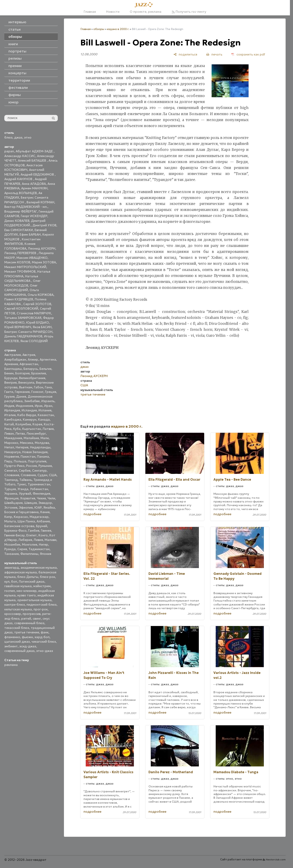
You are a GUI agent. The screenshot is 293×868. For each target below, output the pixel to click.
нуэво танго (27, 595)
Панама (43, 457)
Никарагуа (12, 452)
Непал (9, 447)
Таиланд (11, 480)
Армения (11, 364)
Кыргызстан (32, 429)
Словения (28, 475)
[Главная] (145, 5)
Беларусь (31, 369)
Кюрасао (21, 517)
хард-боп (42, 637)
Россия (31, 466)
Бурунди (11, 378)
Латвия (48, 429)
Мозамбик (12, 545)
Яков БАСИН (42, 327)
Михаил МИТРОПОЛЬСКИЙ (25, 267)
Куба (17, 429)
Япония (46, 554)
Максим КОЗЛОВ (17, 262)
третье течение (27, 632)
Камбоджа (13, 420)
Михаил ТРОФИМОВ (20, 271)
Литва (20, 433)
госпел (10, 591)
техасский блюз (17, 628)
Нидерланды (40, 447)
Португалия (37, 461)
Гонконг (37, 392)
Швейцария (13, 503)
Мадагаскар (39, 517)
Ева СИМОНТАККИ (19, 230)
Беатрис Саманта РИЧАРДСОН (28, 332)
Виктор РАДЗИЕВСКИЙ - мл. (26, 207)
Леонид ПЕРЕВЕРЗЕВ (21, 253)
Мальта (10, 521)
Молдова (42, 443)
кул (7, 582)
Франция (11, 498)
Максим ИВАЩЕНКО (32, 258)
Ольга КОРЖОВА (41, 295)
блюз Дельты (28, 577)
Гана (48, 387)
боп (14, 582)
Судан (42, 475)
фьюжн (27, 637)
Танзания (12, 554)
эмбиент (11, 646)
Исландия (29, 410)
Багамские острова (19, 526)
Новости (113, 12)
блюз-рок (47, 577)
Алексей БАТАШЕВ (32, 160)
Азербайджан (15, 359)
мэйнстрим (42, 586)
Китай (9, 424)
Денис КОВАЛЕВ (17, 221)
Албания (43, 521)
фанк (45, 632)
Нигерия (22, 447)
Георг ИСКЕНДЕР (34, 216)
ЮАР (38, 507)
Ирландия (12, 410)
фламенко (12, 637)
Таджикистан (39, 549)
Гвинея (46, 531)
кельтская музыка (18, 609)
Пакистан (28, 457)
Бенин (9, 373)
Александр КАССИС (20, 156)
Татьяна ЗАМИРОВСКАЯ (23, 318)
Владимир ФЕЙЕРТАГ (21, 211)
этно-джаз (45, 651)
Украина (11, 494)
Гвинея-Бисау (14, 535)
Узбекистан (39, 489)
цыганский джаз (17, 642)
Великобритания (32, 378)
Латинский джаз (32, 582)
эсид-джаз (28, 646)
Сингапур (39, 470)
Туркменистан (39, 484)
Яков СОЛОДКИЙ (34, 341)
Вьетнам (26, 387)
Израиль (48, 401)
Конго (43, 535)
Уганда (23, 489)
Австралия (13, 355)
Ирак (39, 406)
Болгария (22, 373)
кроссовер (13, 614)
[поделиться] (185, 54)
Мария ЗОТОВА (44, 262)
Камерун (30, 420)
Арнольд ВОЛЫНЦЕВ (21, 193)
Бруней (42, 526)
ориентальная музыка (34, 600)
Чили (51, 498)
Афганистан (29, 364)
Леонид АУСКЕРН (42, 248)
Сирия (22, 549)
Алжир (33, 359)
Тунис (22, 484)
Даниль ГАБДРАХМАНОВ (23, 336)
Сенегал (11, 470)
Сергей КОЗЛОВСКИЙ (21, 308)
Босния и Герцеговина (21, 512)
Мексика (27, 443)
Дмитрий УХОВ (44, 225)
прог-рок (41, 609)
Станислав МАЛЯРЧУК (34, 313)
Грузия (9, 396)
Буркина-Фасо (15, 531)
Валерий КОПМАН (40, 202)
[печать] (214, 54)
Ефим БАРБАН (30, 234)
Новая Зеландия (35, 452)
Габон (39, 387)
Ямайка (49, 507)
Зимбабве (32, 401)
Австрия (29, 355)
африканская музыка (21, 572)
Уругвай (25, 494)
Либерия (25, 540)
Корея (37, 424)
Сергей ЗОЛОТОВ (37, 304)
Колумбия (23, 424)
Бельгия (45, 369)
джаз (18, 137)
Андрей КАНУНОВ (19, 179)
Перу (8, 461)
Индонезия (24, 406)
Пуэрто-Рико (14, 466)
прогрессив (32, 614)
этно (28, 137)
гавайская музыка (18, 586)
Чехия (41, 498)
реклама (11, 665)
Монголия (30, 545)
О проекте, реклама (146, 12)
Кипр (8, 517)
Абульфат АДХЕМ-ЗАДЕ (35, 151)
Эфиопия (26, 507)
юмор (13, 102)
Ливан (9, 433)
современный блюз (29, 623)
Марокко (11, 443)
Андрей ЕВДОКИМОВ (38, 174)
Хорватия (28, 498)
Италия (10, 415)
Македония (13, 438)
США (53, 475)
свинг (37, 619)
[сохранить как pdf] (248, 54)
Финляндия (41, 494)
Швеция (31, 503)
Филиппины (29, 554)
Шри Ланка (26, 521)
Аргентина (48, 359)
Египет (32, 535)
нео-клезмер (27, 591)
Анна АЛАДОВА (34, 184)
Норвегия (12, 457)
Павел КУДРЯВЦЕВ (19, 299)
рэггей (26, 619)
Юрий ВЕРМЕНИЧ (18, 327)
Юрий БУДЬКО (38, 322)
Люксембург (36, 433)
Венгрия (10, 382)
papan (9, 151)
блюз (8, 137)
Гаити (9, 392)
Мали (45, 438)
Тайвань (26, 480)
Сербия (25, 470)
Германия (22, 392)
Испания (45, 410)
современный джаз (19, 651)
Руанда (10, 549)
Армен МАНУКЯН (34, 188)
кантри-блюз (15, 605)
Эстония (11, 507)
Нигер (43, 545)
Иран (48, 406)
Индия (9, 406)
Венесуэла (26, 382)
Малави (50, 540)
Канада (44, 420)
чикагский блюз (44, 642)
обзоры (99, 29)
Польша (20, 461)
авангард (12, 568)
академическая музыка (39, 568)
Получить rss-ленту (189, 12)
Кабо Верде (27, 415)
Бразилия (39, 373)
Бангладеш (13, 369)
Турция (10, 489)
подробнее (92, 514)
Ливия (38, 540)
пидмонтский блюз (42, 605)
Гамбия (34, 531)
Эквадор (45, 503)
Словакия (12, 475)
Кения (45, 512)
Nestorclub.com (276, 859)
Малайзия (31, 438)
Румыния (45, 466)
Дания (21, 396)
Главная (90, 12)
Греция (51, 392)
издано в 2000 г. (118, 29)
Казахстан (46, 415)
